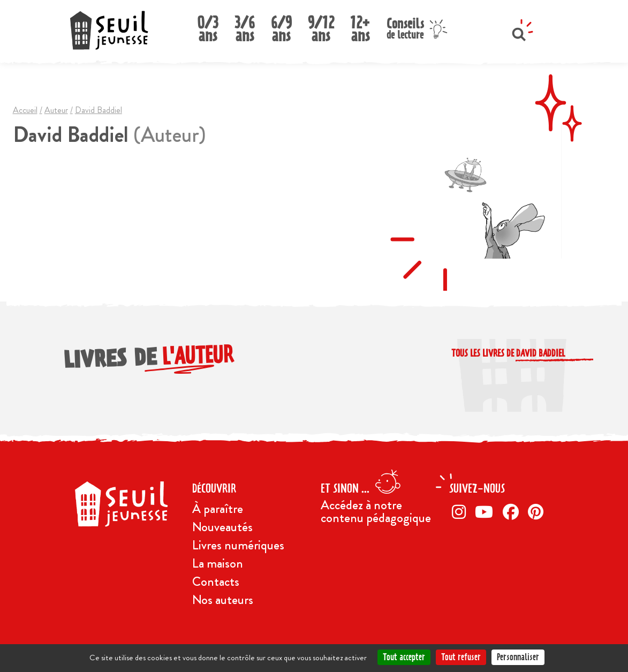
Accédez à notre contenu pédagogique (376, 511)
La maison (218, 563)
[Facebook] (513, 512)
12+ (360, 26)
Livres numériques (238, 545)
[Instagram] (461, 512)
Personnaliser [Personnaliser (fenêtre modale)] (518, 657)
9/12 (321, 26)
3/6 (245, 26)
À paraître (218, 509)
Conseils (405, 27)
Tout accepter (404, 657)
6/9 (281, 26)
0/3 (208, 26)
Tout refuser (461, 657)
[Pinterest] (538, 512)
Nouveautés (222, 527)
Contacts (216, 582)
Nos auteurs (223, 600)
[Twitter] (486, 512)
